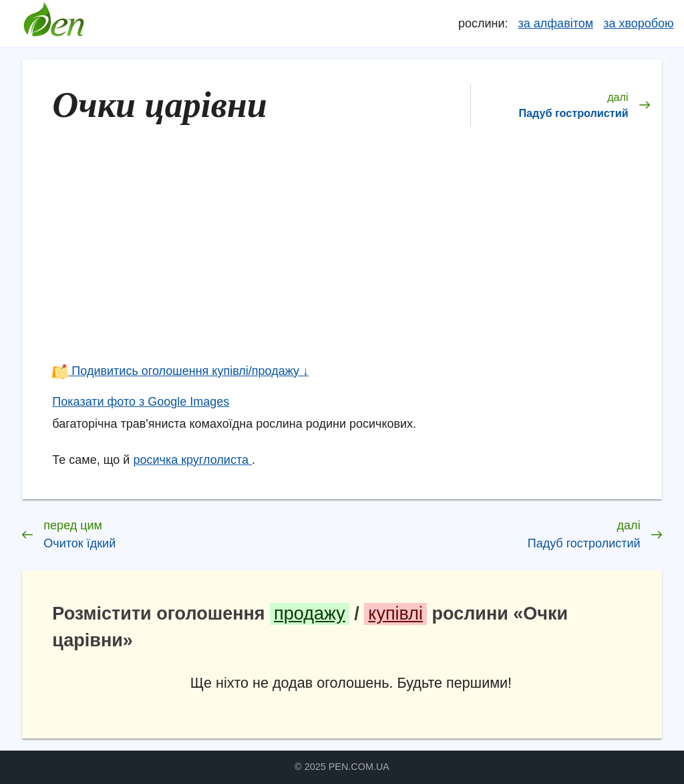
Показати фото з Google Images (141, 402)
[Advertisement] (351, 257)
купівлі (395, 614)
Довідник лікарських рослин (53, 23)
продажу (310, 614)
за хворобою (638, 23)
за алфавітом (556, 23)
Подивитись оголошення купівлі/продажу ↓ (180, 371)
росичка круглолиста (192, 460)
